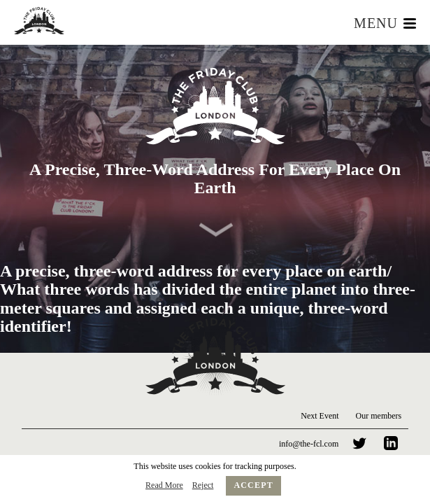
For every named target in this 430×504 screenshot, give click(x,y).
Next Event (320, 416)
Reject (203, 485)
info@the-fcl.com (309, 444)
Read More (164, 485)
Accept (253, 485)
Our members (379, 416)
